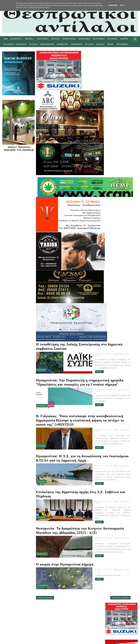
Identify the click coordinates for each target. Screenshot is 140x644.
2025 (110, 232)
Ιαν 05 (114, 321)
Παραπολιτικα (69, 40)
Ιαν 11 (114, 310)
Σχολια (133, 220)
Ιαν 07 (114, 317)
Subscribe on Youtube (65, 621)
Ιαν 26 (114, 290)
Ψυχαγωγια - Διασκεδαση (14, 46)
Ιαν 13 (114, 306)
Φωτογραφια (122, 46)
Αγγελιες (89, 46)
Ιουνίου (113, 246)
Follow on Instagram (65, 628)
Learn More (113, 5)
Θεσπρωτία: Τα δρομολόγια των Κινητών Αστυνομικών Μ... (123, 285)
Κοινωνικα (112, 40)
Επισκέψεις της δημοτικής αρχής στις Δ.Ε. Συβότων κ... (124, 281)
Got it (122, 5)
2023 (110, 328)
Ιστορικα (33, 46)
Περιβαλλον (62, 46)
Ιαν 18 (114, 301)
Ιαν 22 (114, 292)
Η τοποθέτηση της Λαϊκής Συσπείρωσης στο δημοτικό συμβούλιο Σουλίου (68, 342)
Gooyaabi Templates (45, 641)
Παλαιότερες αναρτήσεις (93, 588)
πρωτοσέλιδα (119, 215)
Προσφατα (111, 220)
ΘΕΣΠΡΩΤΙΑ (42, 549)
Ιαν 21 (114, 295)
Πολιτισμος (42, 40)
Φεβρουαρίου (115, 255)
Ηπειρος (29, 40)
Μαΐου (112, 248)
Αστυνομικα (98, 40)
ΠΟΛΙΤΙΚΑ (42, 365)
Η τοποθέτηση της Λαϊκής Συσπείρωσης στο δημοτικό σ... (123, 264)
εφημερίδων (127, 215)
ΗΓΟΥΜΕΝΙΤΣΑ (43, 578)
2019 (110, 337)
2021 (110, 332)
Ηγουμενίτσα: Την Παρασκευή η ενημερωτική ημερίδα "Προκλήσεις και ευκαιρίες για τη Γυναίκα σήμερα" (67, 377)
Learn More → (21, 613)
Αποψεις (124, 40)
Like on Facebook (65, 615)
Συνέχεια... (72, 367)
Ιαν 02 (114, 323)
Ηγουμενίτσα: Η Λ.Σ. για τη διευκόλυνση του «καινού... (122, 277)
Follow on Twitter (65, 608)
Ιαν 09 (114, 315)
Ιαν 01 (114, 326)
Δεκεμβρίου (114, 237)
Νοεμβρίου (114, 239)
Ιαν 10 (114, 312)
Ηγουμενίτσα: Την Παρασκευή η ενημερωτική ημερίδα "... (123, 269)
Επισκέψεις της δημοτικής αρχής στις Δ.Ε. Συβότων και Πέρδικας (70, 489)
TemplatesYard (20, 641)
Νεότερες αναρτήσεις (45, 588)
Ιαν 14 (114, 303)
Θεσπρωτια (15, 40)
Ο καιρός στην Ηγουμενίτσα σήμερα (64, 557)
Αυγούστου (114, 243)
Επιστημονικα (47, 46)
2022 (110, 330)
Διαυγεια (100, 46)
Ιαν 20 (114, 297)
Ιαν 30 (114, 261)
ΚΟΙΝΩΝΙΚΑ (42, 402)
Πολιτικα (55, 40)
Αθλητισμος (84, 40)
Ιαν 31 (114, 259)
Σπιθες (110, 46)
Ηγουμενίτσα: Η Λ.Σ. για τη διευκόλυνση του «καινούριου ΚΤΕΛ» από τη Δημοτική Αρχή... (69, 454)
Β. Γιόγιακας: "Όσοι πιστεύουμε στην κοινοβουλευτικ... (124, 273)
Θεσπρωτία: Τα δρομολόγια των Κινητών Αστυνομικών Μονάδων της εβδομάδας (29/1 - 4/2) (68, 524)
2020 (110, 334)
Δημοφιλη (122, 220)
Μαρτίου (113, 252)
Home (5, 40)
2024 (110, 235)
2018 (110, 339)
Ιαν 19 (114, 299)
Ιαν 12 (114, 308)
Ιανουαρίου (114, 257)
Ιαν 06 (114, 319)
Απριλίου (113, 250)
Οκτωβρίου (114, 241)
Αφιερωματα (76, 46)
